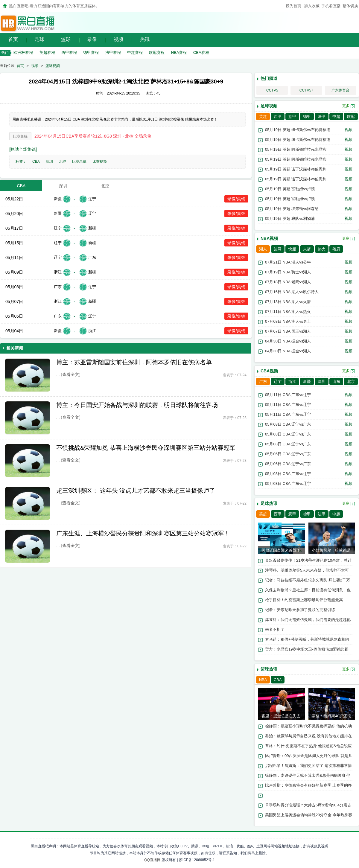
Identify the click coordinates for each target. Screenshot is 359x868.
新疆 (307, 382)
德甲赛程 (91, 52)
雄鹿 (336, 249)
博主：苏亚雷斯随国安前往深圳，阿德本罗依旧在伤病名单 (134, 362)
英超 (263, 117)
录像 (92, 39)
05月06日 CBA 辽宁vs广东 (288, 454)
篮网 (278, 249)
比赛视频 (100, 162)
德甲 (307, 117)
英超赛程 (47, 52)
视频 (118, 39)
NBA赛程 (179, 52)
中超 (336, 117)
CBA (36, 162)
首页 (13, 39)
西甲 (278, 117)
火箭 (307, 249)
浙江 (292, 382)
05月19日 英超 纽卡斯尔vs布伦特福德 (298, 130)
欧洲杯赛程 (23, 52)
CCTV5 (272, 90)
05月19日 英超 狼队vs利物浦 (290, 218)
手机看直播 (331, 6)
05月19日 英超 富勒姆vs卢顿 (290, 189)
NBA (263, 680)
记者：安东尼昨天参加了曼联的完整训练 (300, 610)
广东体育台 (340, 90)
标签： (21, 162)
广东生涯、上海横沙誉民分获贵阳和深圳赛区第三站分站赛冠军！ (143, 533)
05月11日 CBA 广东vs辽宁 (288, 395)
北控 (63, 162)
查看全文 (71, 374)
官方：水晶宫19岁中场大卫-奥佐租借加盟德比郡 (307, 649)
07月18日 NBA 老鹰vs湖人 (288, 282)
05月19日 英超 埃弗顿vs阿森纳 (292, 209)
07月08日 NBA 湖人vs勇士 (288, 321)
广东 (263, 382)
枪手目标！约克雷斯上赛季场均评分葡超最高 (304, 600)
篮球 (66, 39)
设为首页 (293, 6)
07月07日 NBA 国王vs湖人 (288, 331)
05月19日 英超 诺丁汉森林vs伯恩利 (296, 169)
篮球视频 (53, 66)
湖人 (263, 249)
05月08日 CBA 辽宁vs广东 (288, 424)
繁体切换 (350, 6)
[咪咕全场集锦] (23, 149)
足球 (39, 39)
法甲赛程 (113, 52)
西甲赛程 (69, 52)
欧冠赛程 (157, 52)
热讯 (145, 39)
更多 (346, 106)
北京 (351, 382)
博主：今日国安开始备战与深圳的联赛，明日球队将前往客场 (137, 405)
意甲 (292, 117)
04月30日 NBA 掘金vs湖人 (288, 341)
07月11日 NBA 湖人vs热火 (288, 312)
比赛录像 (79, 162)
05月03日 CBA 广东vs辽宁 (288, 474)
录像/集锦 (236, 199)
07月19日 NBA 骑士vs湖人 (288, 272)
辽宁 (278, 382)
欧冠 (351, 117)
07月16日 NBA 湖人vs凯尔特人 (292, 292)
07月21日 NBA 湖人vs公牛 (288, 262)
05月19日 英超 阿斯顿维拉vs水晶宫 (296, 149)
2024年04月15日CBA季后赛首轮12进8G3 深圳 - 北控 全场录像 (93, 136)
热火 (322, 249)
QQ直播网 (152, 860)
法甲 (322, 117)
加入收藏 (312, 6)
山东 (336, 382)
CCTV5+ (306, 90)
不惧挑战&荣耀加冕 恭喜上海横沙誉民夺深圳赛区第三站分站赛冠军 (146, 448)
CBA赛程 (201, 52)
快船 (292, 249)
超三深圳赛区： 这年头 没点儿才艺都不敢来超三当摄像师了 (136, 491)
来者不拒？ (275, 629)
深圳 (49, 162)
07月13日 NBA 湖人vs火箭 (288, 302)
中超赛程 (135, 52)
